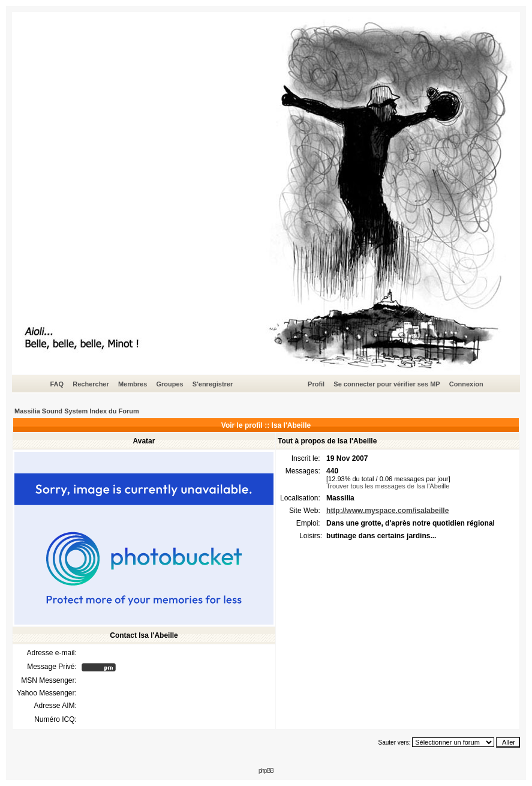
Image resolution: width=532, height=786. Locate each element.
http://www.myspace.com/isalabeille (387, 511)
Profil (316, 384)
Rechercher (91, 384)
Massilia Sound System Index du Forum (77, 411)
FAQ (57, 384)
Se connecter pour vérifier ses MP (387, 384)
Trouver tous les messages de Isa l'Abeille (388, 486)
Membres (133, 384)
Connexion (466, 384)
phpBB (266, 771)
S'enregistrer (213, 384)
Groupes (169, 384)
